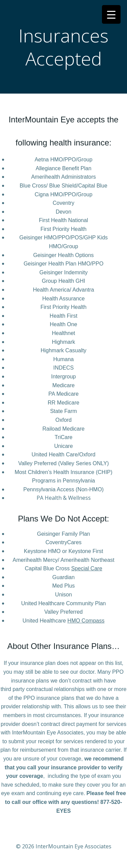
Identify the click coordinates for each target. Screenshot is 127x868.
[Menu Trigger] (111, 14)
